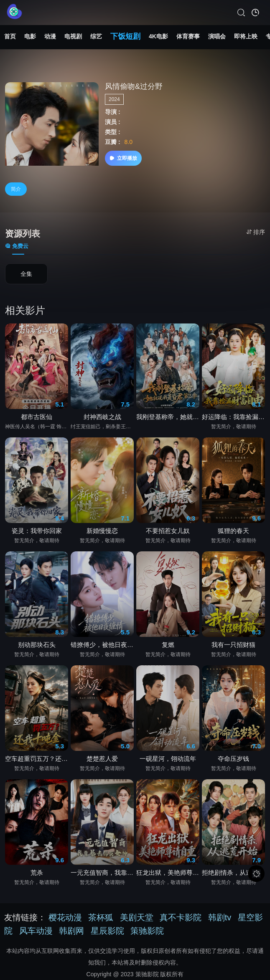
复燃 (168, 645)
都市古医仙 (37, 417)
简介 (16, 189)
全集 (26, 274)
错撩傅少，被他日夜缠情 (102, 645)
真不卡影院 (181, 917)
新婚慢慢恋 (102, 531)
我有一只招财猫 (233, 645)
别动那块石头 (37, 645)
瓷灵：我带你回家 (37, 531)
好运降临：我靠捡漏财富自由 (233, 417)
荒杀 (37, 873)
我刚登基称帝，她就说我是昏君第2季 (168, 417)
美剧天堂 (137, 917)
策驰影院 (147, 931)
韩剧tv (220, 917)
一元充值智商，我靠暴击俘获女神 (102, 873)
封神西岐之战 (102, 417)
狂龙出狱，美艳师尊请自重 (168, 873)
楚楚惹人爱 (102, 759)
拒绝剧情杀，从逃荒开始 (233, 873)
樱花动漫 (65, 917)
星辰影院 (107, 931)
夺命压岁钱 (233, 759)
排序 (256, 232)
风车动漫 (36, 931)
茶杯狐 (101, 917)
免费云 (17, 246)
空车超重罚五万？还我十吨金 (37, 759)
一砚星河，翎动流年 (168, 759)
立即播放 (123, 158)
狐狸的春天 (233, 531)
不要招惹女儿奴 (168, 531)
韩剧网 (71, 931)
